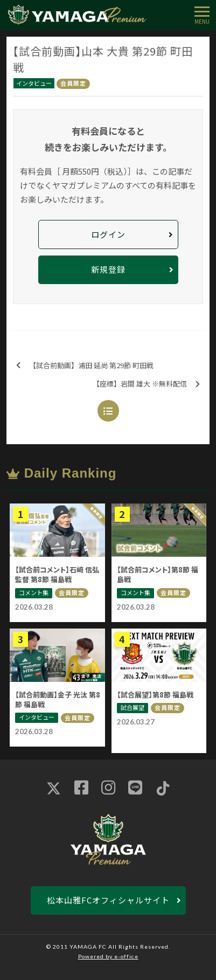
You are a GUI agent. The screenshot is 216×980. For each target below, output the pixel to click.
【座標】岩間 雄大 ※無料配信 (146, 384)
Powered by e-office (108, 956)
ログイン (108, 234)
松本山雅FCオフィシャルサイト (108, 900)
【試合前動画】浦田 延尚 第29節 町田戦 (85, 366)
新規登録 (108, 269)
